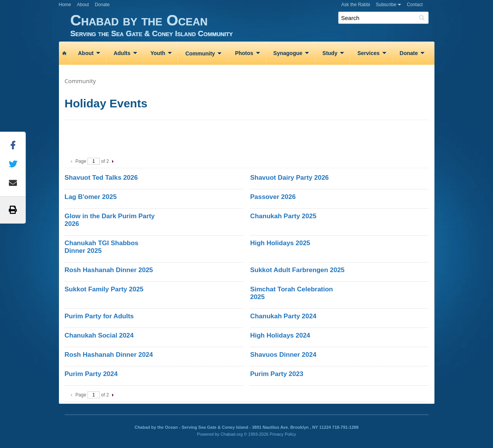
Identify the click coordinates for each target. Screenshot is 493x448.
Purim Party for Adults (99, 316)
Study (330, 53)
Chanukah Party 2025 (283, 216)
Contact (415, 5)
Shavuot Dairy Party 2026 (289, 178)
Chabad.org (232, 434)
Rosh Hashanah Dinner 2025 (109, 270)
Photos (244, 53)
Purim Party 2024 (91, 374)
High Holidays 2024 (280, 335)
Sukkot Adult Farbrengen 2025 (297, 270)
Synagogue (288, 53)
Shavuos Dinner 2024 (283, 355)
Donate (102, 5)
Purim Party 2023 (277, 374)
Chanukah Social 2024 (99, 335)
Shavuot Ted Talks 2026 (101, 178)
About (83, 5)
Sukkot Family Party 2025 (104, 289)
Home (65, 5)
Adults (122, 53)
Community (200, 53)
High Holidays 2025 (280, 243)
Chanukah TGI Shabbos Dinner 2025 (102, 247)
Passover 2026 (273, 197)
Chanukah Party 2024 (283, 316)
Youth (158, 53)
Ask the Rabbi (356, 5)
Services (369, 53)
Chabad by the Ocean (252, 25)
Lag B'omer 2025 (91, 197)
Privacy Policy (283, 434)
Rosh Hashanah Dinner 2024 (109, 355)
